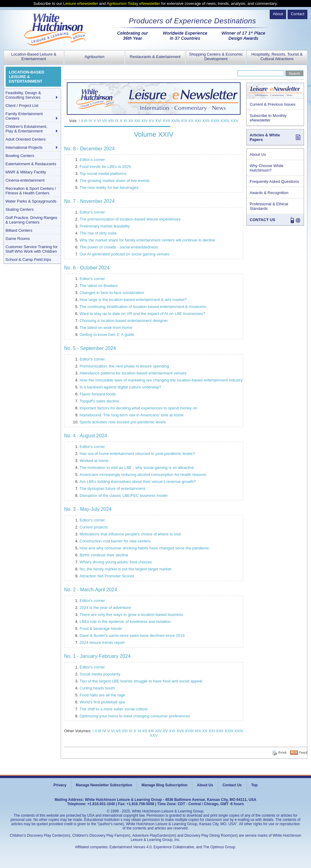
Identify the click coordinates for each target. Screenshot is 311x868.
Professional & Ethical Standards (269, 206)
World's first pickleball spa (102, 702)
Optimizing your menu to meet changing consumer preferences (135, 716)
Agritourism (94, 57)
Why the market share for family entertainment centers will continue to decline (147, 240)
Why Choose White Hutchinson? (267, 168)
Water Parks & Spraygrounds (31, 201)
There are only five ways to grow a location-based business (131, 615)
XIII (137, 121)
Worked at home (94, 461)
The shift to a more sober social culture (114, 709)
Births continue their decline (104, 555)
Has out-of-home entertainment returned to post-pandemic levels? (137, 454)
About (278, 14)
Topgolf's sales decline (99, 401)
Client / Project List (22, 106)
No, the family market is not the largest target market (125, 569)
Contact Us (232, 785)
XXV (234, 121)
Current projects (94, 527)
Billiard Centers (19, 230)
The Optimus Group (219, 847)
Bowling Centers (20, 156)
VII (104, 121)
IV (91, 121)
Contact (297, 14)
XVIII (176, 121)
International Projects (24, 147)
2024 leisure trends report (102, 642)
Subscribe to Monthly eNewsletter (268, 118)
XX (191, 121)
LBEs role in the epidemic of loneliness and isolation (125, 622)
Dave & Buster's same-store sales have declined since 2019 (132, 636)
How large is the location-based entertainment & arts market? (133, 300)
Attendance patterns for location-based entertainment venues (133, 373)
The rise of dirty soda (98, 233)
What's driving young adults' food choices (116, 562)
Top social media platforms (103, 174)
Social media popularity (100, 674)
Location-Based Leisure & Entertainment (34, 56)
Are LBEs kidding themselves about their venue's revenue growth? (138, 482)
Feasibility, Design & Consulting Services (23, 95)
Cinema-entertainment (25, 180)
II (82, 121)
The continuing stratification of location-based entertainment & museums (143, 307)
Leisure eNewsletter (81, 3)
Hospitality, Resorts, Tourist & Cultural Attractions (277, 56)
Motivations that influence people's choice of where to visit (130, 534)
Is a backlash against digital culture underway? (120, 387)
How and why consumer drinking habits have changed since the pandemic (144, 548)
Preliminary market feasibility (105, 226)
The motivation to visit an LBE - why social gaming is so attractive (137, 468)
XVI (158, 121)
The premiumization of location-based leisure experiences (130, 219)
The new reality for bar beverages (109, 188)
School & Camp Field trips (28, 260)
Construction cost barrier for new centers (115, 541)
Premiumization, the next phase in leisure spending (124, 366)
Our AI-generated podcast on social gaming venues (125, 254)
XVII (166, 121)
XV (151, 121)
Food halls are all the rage (102, 695)
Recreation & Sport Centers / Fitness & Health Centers (31, 191)
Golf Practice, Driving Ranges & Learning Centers (31, 220)
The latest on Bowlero (99, 286)
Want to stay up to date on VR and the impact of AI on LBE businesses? (142, 314)
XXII (206, 121)
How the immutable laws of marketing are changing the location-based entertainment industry (161, 380)
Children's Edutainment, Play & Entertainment (26, 129)
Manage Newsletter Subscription (104, 785)
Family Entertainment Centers (24, 116)
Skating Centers (20, 209)
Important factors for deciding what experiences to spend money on (138, 408)
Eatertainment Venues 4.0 (131, 847)
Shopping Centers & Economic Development (216, 56)
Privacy (60, 785)
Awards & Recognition (269, 193)
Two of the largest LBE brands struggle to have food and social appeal (141, 681)
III (86, 121)
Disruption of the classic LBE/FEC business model (123, 496)
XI (125, 121)
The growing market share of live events (115, 181)
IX (117, 121)
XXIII (215, 121)
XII (131, 121)
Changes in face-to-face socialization (112, 293)
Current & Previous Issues (273, 104)
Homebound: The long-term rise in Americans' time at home (132, 415)
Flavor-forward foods (98, 394)
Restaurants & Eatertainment (155, 57)
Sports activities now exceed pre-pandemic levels (123, 422)
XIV (144, 121)
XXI (198, 121)
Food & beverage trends (101, 629)
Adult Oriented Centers (26, 139)
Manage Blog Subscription (164, 785)
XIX (184, 121)
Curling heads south (97, 688)
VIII (111, 121)
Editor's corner (92, 160)
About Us (258, 154)
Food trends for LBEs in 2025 (105, 167)
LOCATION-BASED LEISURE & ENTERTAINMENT (27, 77)
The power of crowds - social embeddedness (119, 247)
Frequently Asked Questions (274, 181)
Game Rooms (18, 239)
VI (99, 121)
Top (254, 785)
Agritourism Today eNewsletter (133, 3)
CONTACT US (262, 220)
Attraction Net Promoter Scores (107, 576)
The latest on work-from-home (106, 328)
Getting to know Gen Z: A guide (107, 335)
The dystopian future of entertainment (112, 489)
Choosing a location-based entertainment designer (124, 321)
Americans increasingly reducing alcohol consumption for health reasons (143, 475)
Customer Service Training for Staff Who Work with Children (32, 249)
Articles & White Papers (265, 137)
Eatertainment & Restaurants (31, 164)
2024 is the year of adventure (105, 608)
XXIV (225, 121)
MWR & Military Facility (26, 172)
